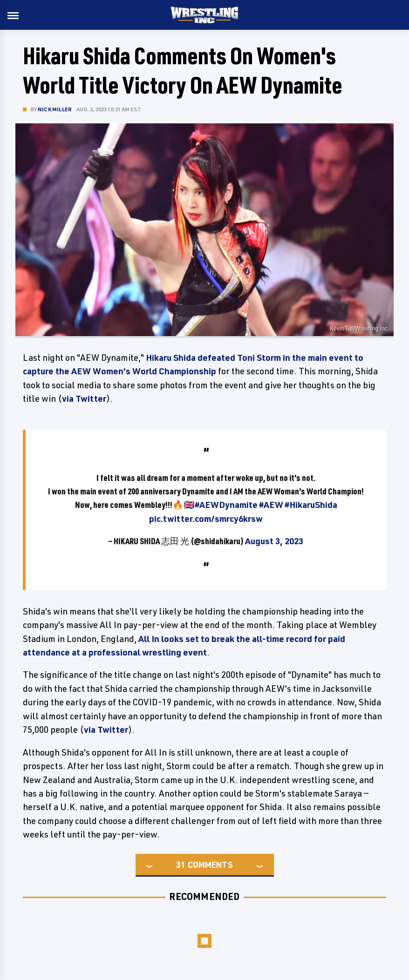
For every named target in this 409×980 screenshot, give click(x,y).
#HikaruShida (311, 505)
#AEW (271, 505)
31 (181, 865)
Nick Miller (55, 109)
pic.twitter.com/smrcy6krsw (206, 519)
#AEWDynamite (226, 505)
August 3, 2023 (274, 541)
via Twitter (84, 399)
